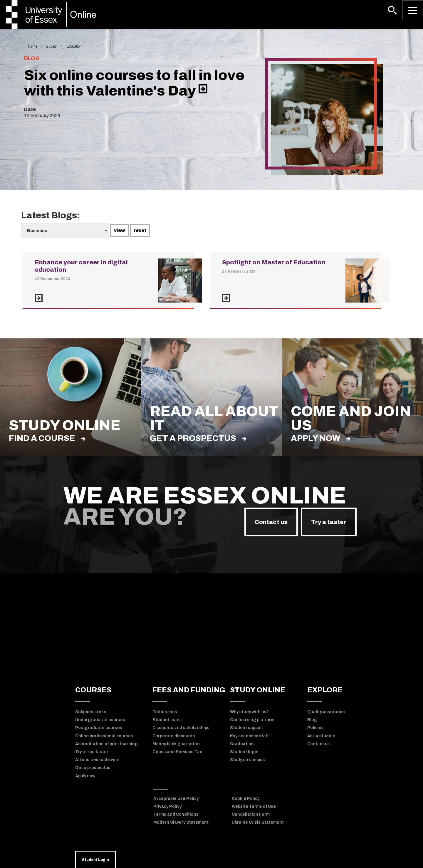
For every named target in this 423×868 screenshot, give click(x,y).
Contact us (271, 522)
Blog (312, 720)
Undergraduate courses (100, 720)
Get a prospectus (198, 438)
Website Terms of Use (254, 806)
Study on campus (247, 760)
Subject (52, 46)
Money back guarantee (176, 744)
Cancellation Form (251, 814)
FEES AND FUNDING (189, 690)
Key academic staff (249, 736)
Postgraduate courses (99, 728)
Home (33, 46)
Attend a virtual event (98, 760)
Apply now (321, 438)
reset (140, 230)
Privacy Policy (167, 806)
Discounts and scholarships (181, 728)
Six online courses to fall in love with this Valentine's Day (134, 83)
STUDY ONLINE (258, 690)
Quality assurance (326, 712)
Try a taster (329, 522)
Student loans (167, 720)
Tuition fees (165, 712)
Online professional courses (104, 736)
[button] (392, 10)
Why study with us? (249, 712)
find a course (47, 438)
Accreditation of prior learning (106, 744)
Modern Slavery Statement (181, 822)
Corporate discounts (174, 736)
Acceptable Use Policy (176, 799)
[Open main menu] (413, 10)
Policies (315, 728)
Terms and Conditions (176, 814)
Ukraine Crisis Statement (258, 822)
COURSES (93, 690)
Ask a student (322, 736)
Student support (247, 728)
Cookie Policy (246, 799)
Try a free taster (92, 752)
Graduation (242, 744)
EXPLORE (325, 690)
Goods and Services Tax (177, 752)
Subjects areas (91, 712)
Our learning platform (252, 720)
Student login (244, 752)
